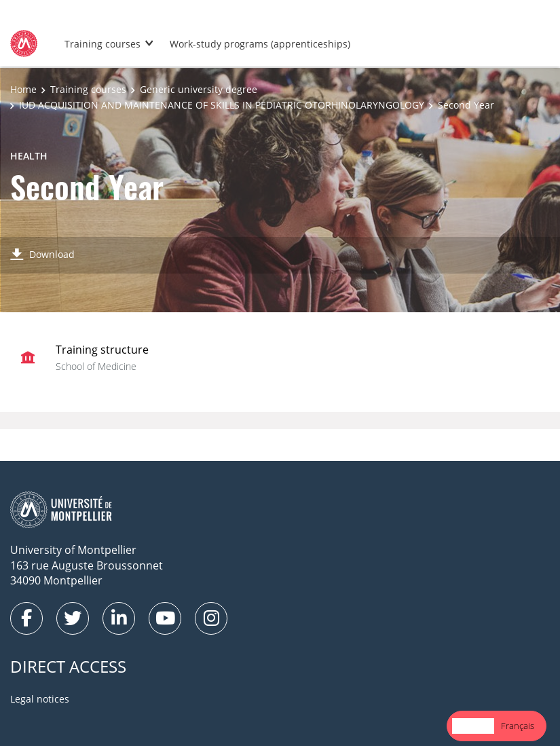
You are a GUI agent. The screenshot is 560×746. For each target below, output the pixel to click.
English (473, 726)
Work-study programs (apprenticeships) (260, 44)
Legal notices (40, 699)
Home (23, 89)
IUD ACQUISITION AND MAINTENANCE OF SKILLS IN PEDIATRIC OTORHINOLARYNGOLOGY (222, 105)
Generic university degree (199, 89)
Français (518, 726)
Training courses (102, 44)
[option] (518, 726)
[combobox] (473, 726)
